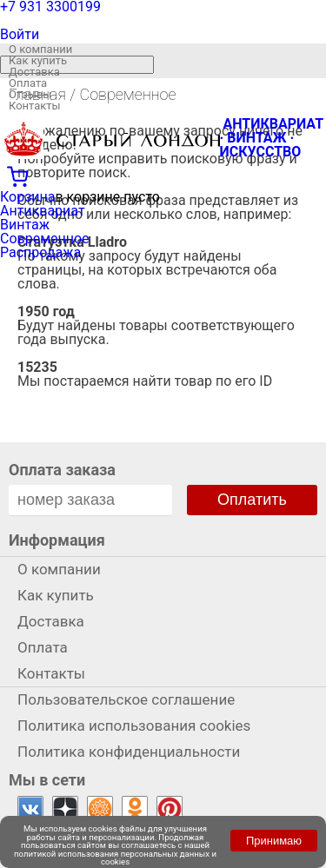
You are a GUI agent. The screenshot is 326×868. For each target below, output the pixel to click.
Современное (45, 239)
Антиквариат (43, 211)
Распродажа (40, 252)
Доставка (34, 72)
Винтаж (25, 225)
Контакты (35, 106)
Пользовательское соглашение (126, 699)
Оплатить (252, 500)
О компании (40, 49)
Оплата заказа (62, 470)
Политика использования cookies (134, 726)
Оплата (28, 83)
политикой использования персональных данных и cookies (115, 858)
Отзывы (30, 94)
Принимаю (274, 841)
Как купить (38, 60)
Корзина (27, 197)
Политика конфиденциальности (129, 752)
